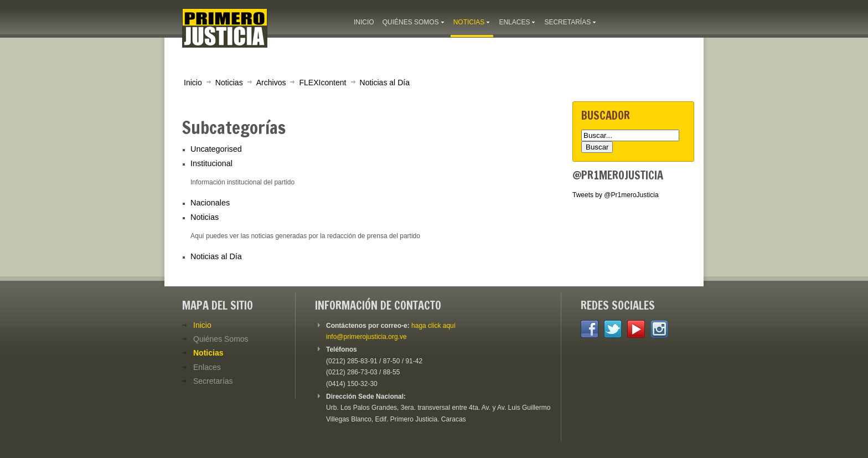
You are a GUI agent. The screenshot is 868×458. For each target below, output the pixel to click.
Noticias (229, 83)
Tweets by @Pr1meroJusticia (616, 195)
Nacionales (210, 203)
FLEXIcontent (322, 83)
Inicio (193, 83)
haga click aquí (433, 326)
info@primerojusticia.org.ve (366, 337)
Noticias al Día (385, 83)
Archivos (271, 83)
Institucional (211, 163)
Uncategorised (216, 149)
